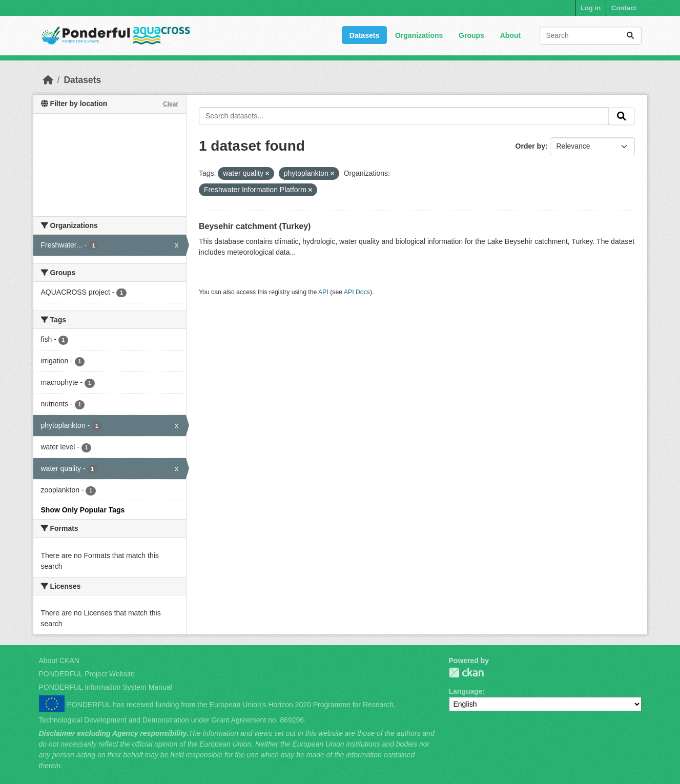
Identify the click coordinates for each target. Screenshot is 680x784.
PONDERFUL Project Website (87, 674)
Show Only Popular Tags (83, 510)
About (510, 35)
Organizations (419, 35)
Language (466, 691)
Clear (171, 104)
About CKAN (59, 661)
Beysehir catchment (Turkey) (255, 226)
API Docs (357, 292)
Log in (591, 8)
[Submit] (630, 36)
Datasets (364, 35)
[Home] (48, 80)
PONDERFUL (466, 673)
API (323, 292)
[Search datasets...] (591, 36)
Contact (624, 8)
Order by (530, 146)
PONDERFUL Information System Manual (106, 687)
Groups (471, 35)
